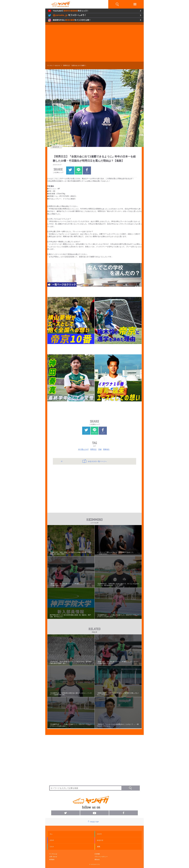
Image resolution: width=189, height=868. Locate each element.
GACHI (99, 834)
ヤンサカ (50, 66)
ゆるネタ (57, 66)
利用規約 (52, 860)
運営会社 (97, 860)
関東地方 (106, 449)
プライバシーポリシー (101, 857)
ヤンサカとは (53, 854)
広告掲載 (97, 854)
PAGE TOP (94, 822)
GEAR (52, 840)
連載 (99, 847)
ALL (51, 834)
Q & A (52, 847)
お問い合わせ (53, 857)
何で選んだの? (83, 449)
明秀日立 (93, 449)
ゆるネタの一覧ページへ (95, 461)
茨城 (100, 449)
